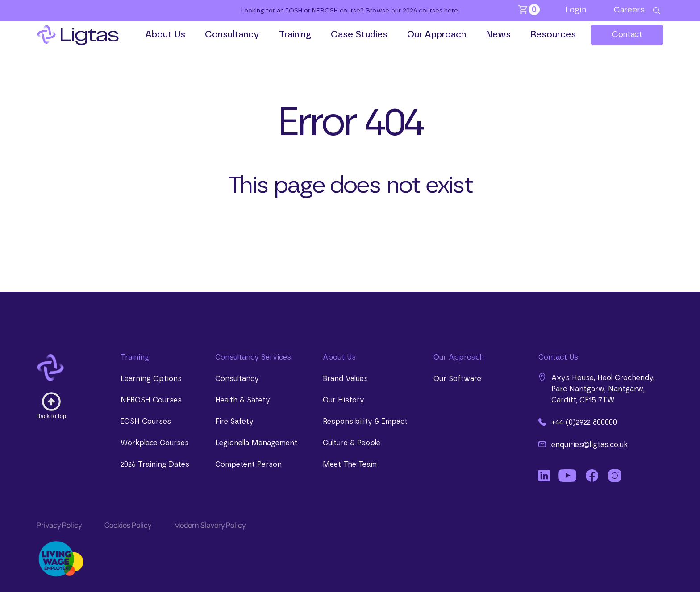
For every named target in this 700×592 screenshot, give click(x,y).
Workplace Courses (155, 443)
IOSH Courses (146, 422)
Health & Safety (243, 400)
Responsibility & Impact (365, 422)
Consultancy (232, 35)
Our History (344, 400)
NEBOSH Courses (151, 400)
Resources (553, 35)
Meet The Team (350, 464)
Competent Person (248, 464)
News (498, 35)
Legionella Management (256, 443)
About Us (165, 35)
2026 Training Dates (155, 464)
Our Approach (437, 35)
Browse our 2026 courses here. (412, 11)
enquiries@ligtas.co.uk (583, 444)
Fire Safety (234, 422)
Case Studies (359, 35)
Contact (627, 35)
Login (576, 10)
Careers (629, 10)
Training (295, 35)
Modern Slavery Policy (210, 525)
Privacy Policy (59, 525)
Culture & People (352, 443)
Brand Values (345, 379)
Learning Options (151, 379)
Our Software (457, 379)
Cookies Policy (128, 525)
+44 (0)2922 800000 (578, 422)
